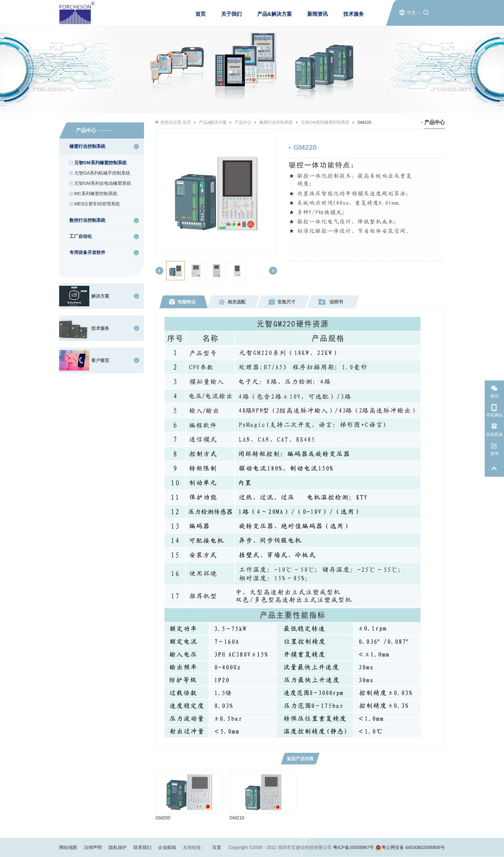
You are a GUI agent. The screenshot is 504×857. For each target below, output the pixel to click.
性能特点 (187, 302)
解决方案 (100, 296)
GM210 (237, 818)
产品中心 (243, 122)
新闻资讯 (318, 14)
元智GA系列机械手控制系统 (102, 173)
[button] (160, 271)
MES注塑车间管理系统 (97, 204)
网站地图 (68, 847)
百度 (217, 847)
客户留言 (100, 360)
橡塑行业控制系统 (276, 122)
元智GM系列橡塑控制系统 (100, 163)
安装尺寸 (286, 302)
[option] (216, 194)
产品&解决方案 (274, 14)
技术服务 (354, 14)
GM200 (163, 818)
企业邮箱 (167, 847)
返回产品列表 (300, 759)
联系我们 (142, 847)
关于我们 (231, 14)
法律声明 (93, 847)
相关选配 (237, 302)
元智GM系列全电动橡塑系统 (103, 183)
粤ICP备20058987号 (354, 847)
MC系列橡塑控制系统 (96, 194)
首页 (201, 14)
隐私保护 (118, 847)
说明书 (336, 302)
